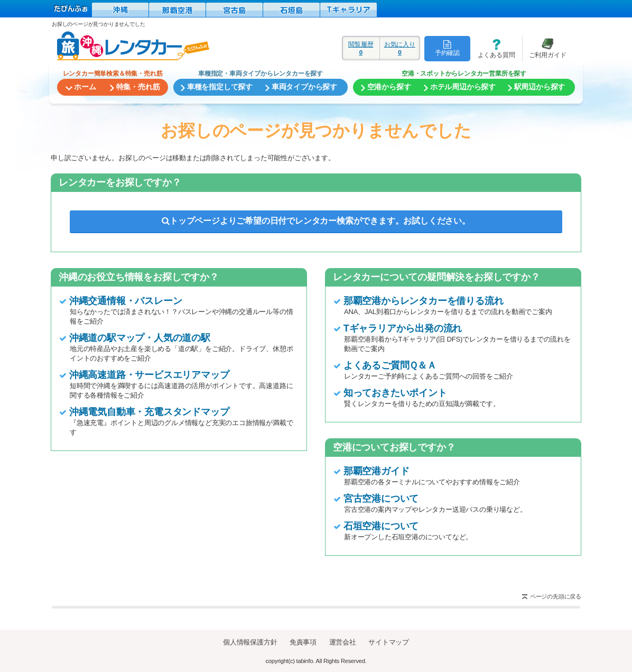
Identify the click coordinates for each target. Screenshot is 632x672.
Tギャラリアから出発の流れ (403, 328)
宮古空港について (381, 499)
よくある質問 (492, 48)
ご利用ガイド (544, 48)
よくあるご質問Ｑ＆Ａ (390, 365)
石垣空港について (381, 526)
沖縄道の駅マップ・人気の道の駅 (140, 338)
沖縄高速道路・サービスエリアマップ (149, 375)
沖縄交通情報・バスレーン (126, 301)
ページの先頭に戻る (556, 596)
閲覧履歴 (361, 48)
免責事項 (303, 642)
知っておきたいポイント (395, 393)
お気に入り (400, 48)
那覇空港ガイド (377, 471)
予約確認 (447, 48)
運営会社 (343, 642)
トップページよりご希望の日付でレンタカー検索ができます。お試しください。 (316, 221)
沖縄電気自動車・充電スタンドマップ (149, 412)
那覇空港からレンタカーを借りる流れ (424, 301)
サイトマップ (389, 642)
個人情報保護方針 (250, 642)
